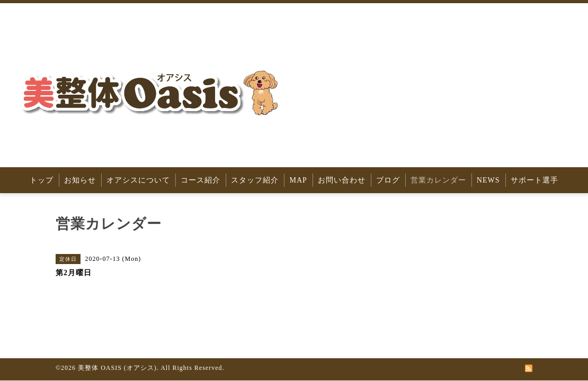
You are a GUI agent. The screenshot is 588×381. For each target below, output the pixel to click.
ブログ (388, 180)
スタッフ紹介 (255, 180)
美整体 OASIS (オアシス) (117, 368)
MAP (298, 180)
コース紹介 (201, 180)
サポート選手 (534, 180)
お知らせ (80, 180)
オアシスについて (138, 180)
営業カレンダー (438, 180)
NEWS (488, 180)
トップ (42, 180)
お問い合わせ (342, 180)
